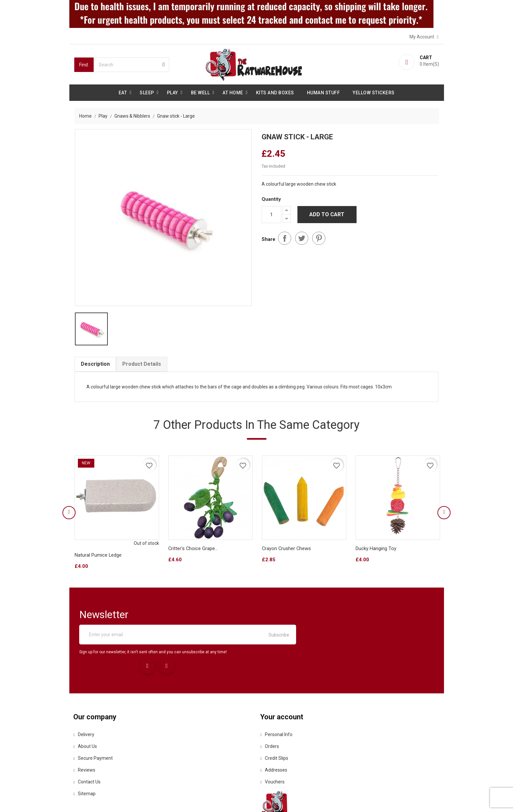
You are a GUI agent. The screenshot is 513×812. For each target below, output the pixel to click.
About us (86, 715)
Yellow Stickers (374, 92)
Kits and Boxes (275, 92)
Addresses (275, 739)
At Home (233, 92)
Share (285, 236)
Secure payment (94, 727)
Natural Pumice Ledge (98, 557)
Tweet (302, 236)
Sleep (147, 92)
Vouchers (274, 751)
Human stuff (324, 92)
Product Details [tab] (141, 365)
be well (200, 92)
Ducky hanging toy (376, 550)
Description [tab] (95, 365)
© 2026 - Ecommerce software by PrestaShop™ (124, 799)
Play (173, 92)
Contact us (88, 751)
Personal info (278, 704)
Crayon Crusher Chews (287, 550)
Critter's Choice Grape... (193, 550)
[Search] (131, 64)
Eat (123, 92)
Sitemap (85, 763)
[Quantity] (271, 213)
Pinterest (319, 236)
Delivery (85, 704)
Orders (271, 715)
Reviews (85, 739)
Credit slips (276, 727)
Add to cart (327, 212)
